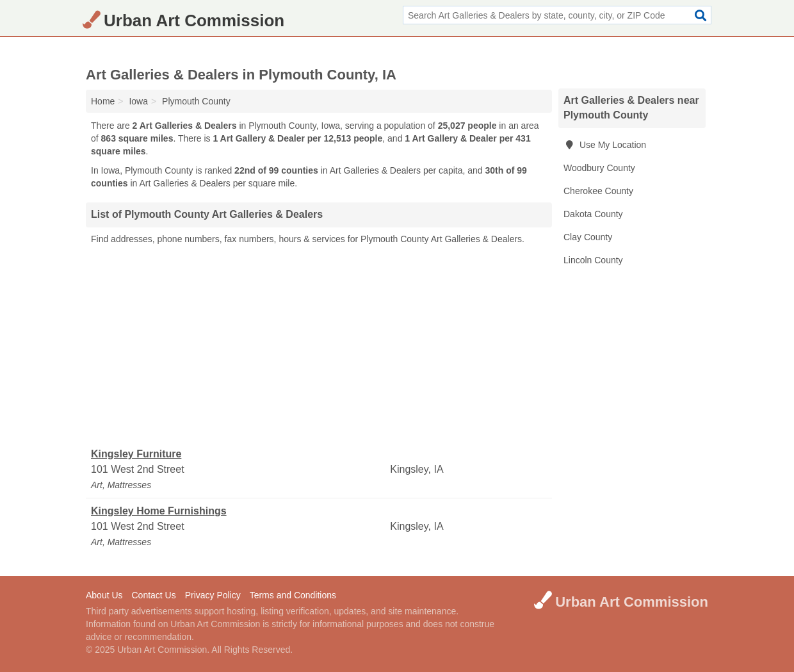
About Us (104, 595)
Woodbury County (599, 168)
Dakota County (593, 214)
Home (103, 101)
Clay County (588, 237)
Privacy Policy (213, 595)
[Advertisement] (319, 347)
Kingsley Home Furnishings (159, 511)
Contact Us (153, 595)
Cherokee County (598, 191)
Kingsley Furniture (136, 454)
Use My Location (605, 145)
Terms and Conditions (293, 595)
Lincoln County (593, 260)
